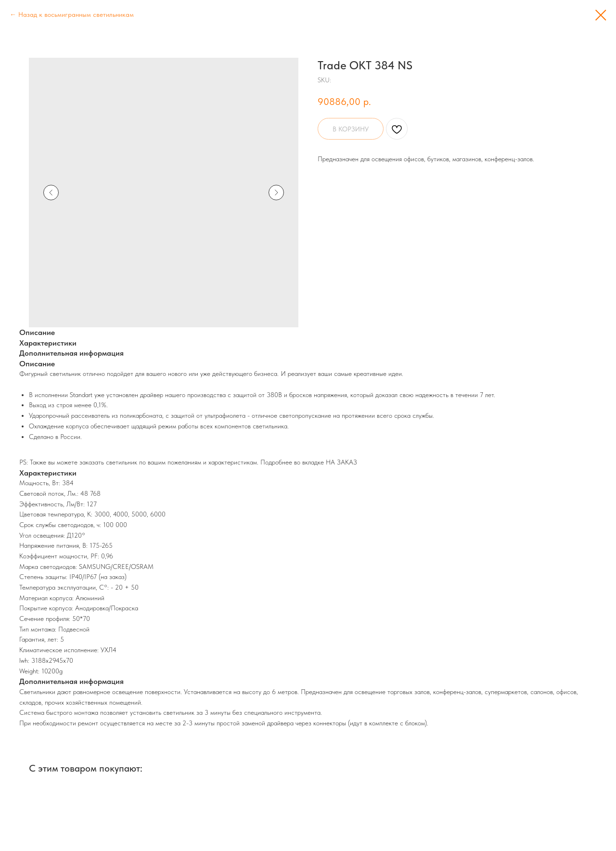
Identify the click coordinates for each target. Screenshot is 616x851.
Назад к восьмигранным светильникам (76, 14)
